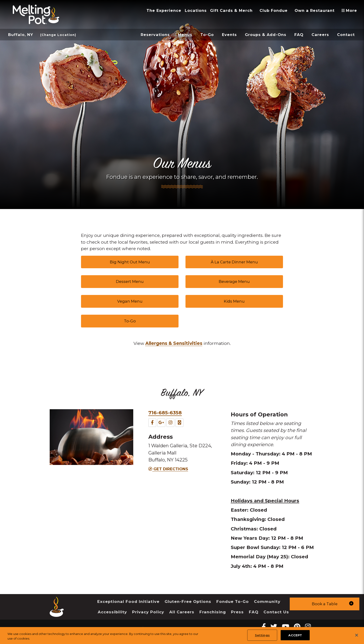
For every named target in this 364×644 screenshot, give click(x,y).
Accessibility (112, 612)
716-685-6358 (165, 413)
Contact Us (276, 612)
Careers (320, 35)
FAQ (299, 35)
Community (267, 602)
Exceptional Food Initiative (128, 602)
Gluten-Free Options (188, 602)
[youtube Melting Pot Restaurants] (286, 627)
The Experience (164, 10)
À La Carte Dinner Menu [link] (234, 262)
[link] (174, 344)
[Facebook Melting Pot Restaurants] (264, 627)
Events (229, 35)
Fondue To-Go (233, 602)
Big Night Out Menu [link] (130, 262)
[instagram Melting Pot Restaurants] (308, 627)
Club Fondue (274, 10)
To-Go (207, 35)
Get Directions (168, 469)
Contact (346, 35)
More (351, 10)
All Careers (182, 612)
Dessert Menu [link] (130, 281)
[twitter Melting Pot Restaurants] (274, 627)
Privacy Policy (148, 612)
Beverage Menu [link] (234, 281)
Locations (196, 10)
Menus (185, 35)
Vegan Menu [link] (130, 301)
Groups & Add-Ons (266, 35)
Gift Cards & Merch (231, 10)
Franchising (213, 612)
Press (237, 612)
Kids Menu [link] (234, 301)
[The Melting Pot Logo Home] (36, 14)
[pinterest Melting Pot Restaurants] (297, 627)
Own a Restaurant (315, 10)
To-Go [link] (130, 321)
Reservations (155, 35)
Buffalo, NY (21, 35)
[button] (325, 604)
